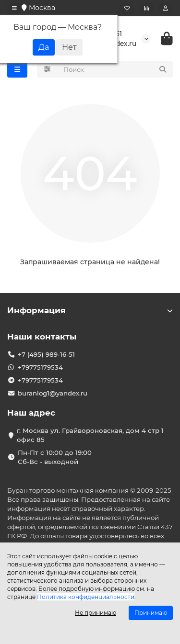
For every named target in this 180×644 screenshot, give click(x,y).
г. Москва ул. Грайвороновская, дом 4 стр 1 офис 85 (90, 435)
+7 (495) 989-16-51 (46, 354)
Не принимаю (96, 613)
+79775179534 (40, 367)
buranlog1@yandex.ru (53, 393)
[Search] (115, 69)
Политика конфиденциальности (86, 597)
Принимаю (151, 613)
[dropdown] (14, 8)
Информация (90, 310)
